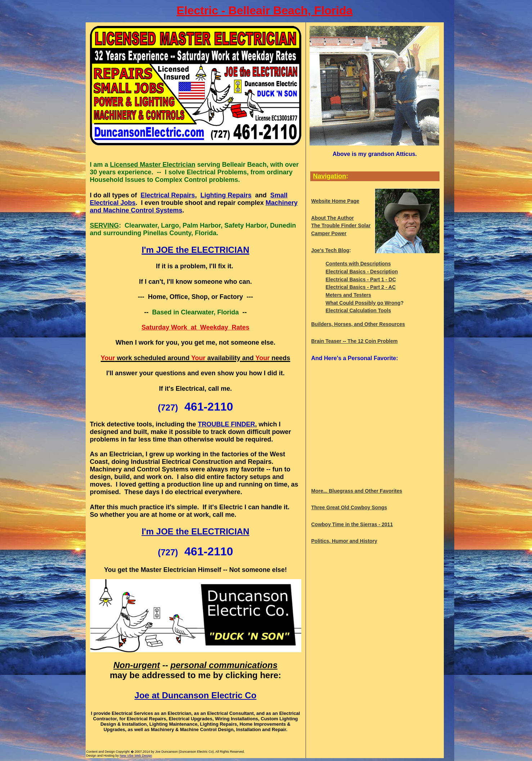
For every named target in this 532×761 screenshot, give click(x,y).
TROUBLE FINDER (227, 424)
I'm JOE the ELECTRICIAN (195, 531)
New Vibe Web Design (136, 756)
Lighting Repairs (226, 195)
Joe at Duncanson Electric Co (196, 695)
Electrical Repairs (168, 195)
